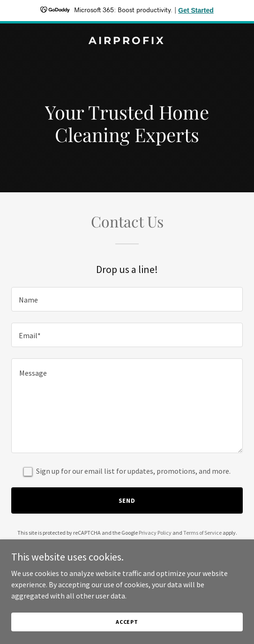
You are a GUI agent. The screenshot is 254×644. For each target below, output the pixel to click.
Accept (127, 622)
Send (127, 500)
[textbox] (127, 299)
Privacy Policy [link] (155, 533)
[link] (127, 41)
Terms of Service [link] (202, 533)
